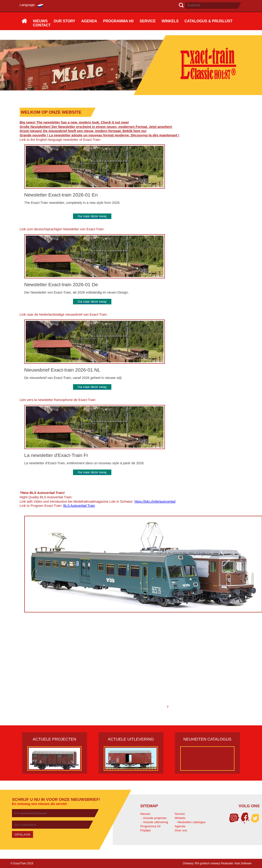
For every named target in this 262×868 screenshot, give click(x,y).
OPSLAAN (23, 835)
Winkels (180, 818)
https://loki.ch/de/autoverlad (155, 502)
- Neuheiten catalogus (191, 822)
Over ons (181, 830)
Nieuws (145, 814)
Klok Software (243, 863)
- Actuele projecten (154, 818)
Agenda (180, 826)
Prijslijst (145, 830)
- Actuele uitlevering (155, 822)
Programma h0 (150, 826)
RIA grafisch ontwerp (207, 863)
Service (180, 814)
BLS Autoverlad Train (79, 506)
